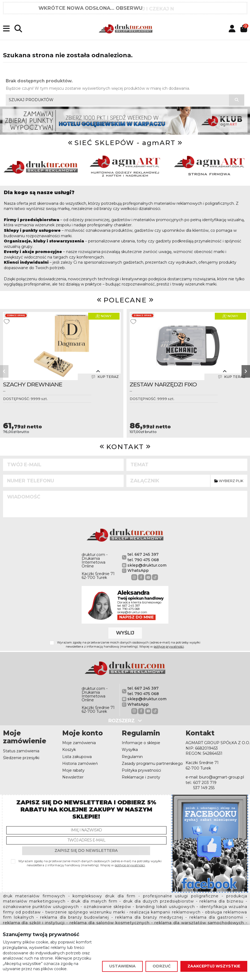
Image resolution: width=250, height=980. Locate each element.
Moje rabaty (73, 770)
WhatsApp (138, 570)
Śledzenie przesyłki (21, 758)
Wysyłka (130, 750)
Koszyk (69, 750)
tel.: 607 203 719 (201, 783)
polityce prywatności (169, 647)
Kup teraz (105, 377)
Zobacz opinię (16, 315)
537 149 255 (204, 788)
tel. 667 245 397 (143, 554)
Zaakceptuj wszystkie (214, 966)
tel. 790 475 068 (143, 560)
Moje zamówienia (79, 743)
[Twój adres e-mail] (86, 840)
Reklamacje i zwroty (141, 777)
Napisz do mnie (136, 617)
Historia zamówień (80, 763)
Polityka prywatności (141, 770)
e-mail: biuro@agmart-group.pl (215, 777)
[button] (4, 371)
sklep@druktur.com (147, 565)
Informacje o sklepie (141, 743)
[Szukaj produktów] (237, 100)
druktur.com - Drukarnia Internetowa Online (95, 560)
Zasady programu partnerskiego (152, 763)
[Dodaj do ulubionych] (7, 321)
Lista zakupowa (77, 757)
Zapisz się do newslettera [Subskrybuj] (86, 850)
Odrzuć (162, 966)
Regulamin (132, 757)
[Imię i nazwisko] (86, 830)
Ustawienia (122, 966)
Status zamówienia (21, 751)
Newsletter (73, 777)
